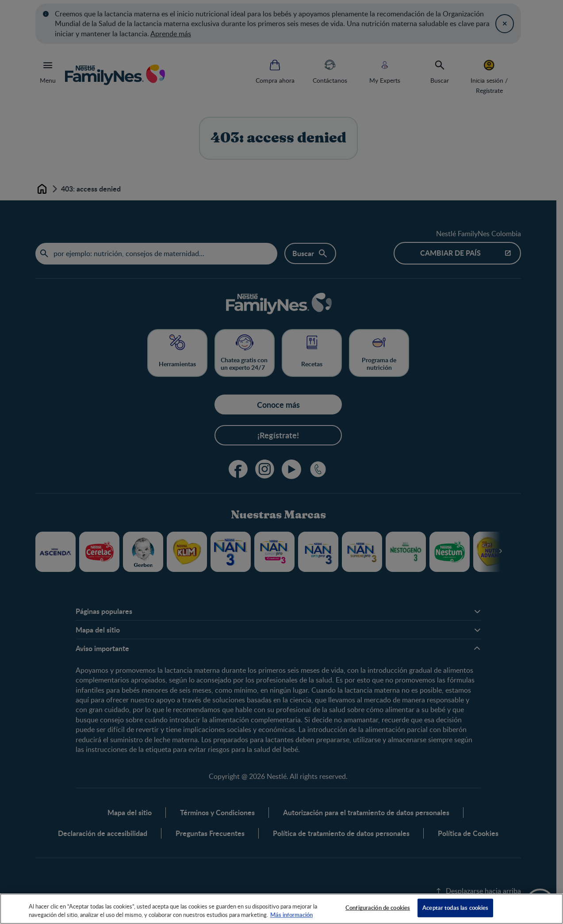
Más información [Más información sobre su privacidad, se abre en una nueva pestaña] (291, 915)
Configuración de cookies (378, 908)
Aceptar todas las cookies (455, 908)
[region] (281, 909)
